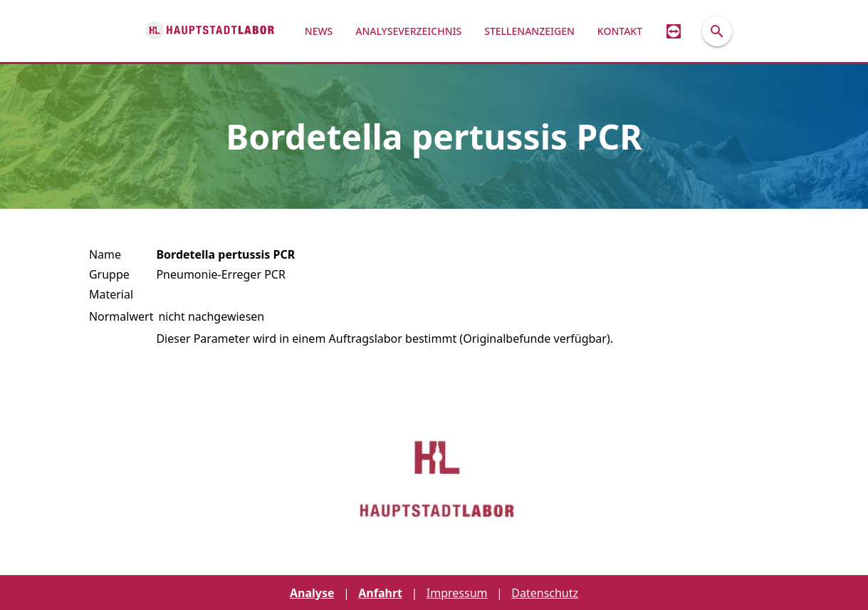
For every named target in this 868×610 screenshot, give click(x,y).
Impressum (457, 593)
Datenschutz (545, 593)
